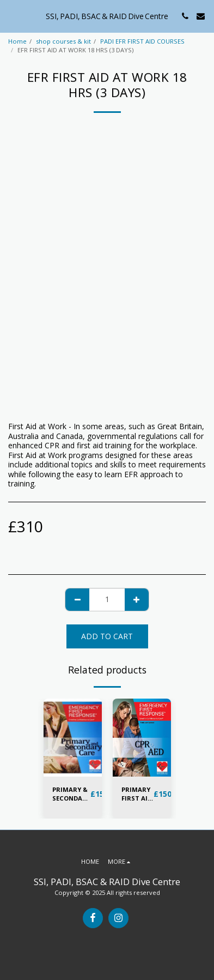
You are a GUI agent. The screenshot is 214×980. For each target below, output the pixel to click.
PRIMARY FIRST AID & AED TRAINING (137, 795)
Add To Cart (107, 636)
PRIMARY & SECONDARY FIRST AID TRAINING (71, 795)
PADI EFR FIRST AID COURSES (142, 41)
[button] (12, 16)
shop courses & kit (63, 41)
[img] (73, 738)
